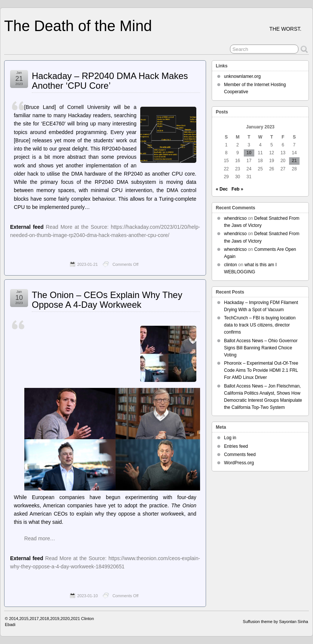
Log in (230, 438)
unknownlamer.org (242, 76)
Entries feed (236, 446)
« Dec (222, 189)
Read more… (40, 538)
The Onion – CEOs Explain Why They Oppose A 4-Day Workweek (107, 300)
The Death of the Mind (78, 26)
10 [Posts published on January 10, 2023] (249, 153)
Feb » (237, 189)
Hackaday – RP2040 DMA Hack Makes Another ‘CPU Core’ (110, 81)
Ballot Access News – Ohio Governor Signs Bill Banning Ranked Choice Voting (261, 348)
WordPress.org (239, 463)
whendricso (235, 218)
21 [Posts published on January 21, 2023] (294, 161)
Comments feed (240, 455)
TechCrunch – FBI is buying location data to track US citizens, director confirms (260, 325)
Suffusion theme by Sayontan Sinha (275, 622)
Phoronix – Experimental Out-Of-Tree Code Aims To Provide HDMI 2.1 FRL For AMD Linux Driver (261, 370)
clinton (231, 265)
